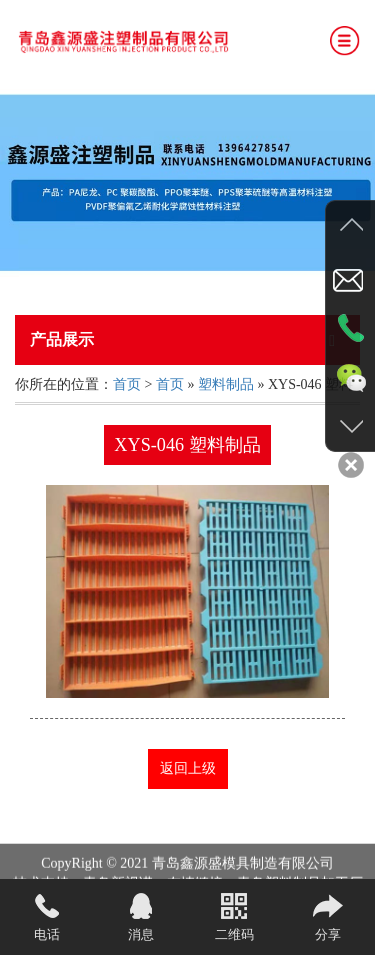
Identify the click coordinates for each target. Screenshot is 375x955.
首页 (127, 384)
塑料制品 (226, 384)
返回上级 (188, 768)
